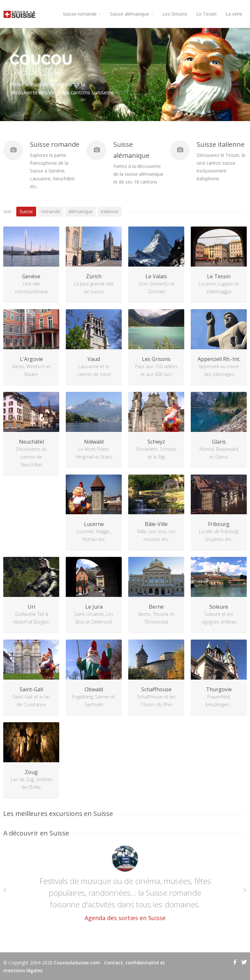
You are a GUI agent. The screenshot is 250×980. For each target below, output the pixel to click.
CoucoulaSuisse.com (77, 963)
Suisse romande (82, 14)
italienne (110, 211)
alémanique (81, 211)
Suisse (26, 211)
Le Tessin (206, 14)
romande (51, 211)
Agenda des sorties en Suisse (125, 918)
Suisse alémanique (132, 14)
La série (234, 14)
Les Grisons (175, 14)
